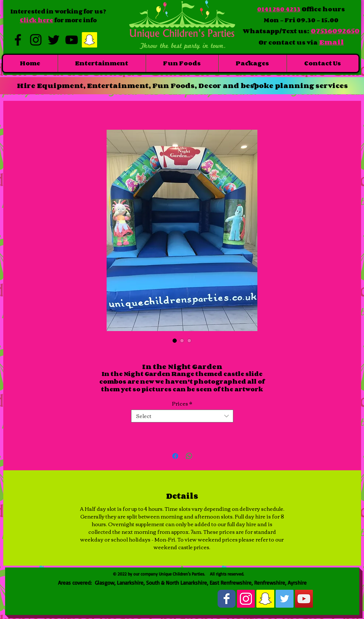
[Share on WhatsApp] (189, 456)
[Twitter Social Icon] (285, 599)
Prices (182, 404)
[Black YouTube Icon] (72, 40)
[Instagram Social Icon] (246, 599)
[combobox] (182, 416)
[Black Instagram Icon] (36, 40)
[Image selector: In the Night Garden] (175, 341)
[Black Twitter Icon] (54, 40)
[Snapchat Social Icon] (89, 40)
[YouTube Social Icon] (304, 599)
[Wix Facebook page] (227, 599)
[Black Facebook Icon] (18, 40)
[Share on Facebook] (175, 456)
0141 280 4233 (279, 9)
